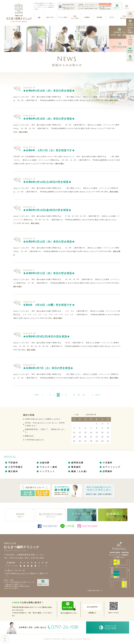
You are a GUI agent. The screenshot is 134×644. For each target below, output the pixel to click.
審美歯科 (76, 467)
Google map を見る (95, 590)
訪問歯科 (108, 471)
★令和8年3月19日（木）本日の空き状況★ (49, 91)
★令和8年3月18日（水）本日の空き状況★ (49, 119)
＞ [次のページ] (92, 395)
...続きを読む (113, 100)
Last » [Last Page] (98, 395)
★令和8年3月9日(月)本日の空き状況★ (46, 336)
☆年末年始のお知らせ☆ (35, 440)
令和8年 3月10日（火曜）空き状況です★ (49, 305)
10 (74, 395)
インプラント (47, 471)
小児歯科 (108, 463)
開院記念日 (29, 436)
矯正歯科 (13, 471)
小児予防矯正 (16, 467)
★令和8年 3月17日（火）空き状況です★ (49, 150)
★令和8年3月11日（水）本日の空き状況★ (49, 273)
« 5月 (76, 415)
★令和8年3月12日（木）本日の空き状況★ (49, 242)
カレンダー (21, 573)
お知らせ (8, 584)
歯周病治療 (77, 463)
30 (84, 395)
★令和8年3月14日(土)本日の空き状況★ (47, 182)
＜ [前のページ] (42, 395)
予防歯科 (13, 463)
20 (79, 395)
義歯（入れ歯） (80, 471)
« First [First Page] (36, 395)
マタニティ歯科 (49, 467)
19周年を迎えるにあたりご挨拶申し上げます (43, 419)
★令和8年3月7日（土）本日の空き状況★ (48, 368)
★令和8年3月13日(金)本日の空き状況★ (47, 210)
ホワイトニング (112, 467)
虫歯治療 (45, 463)
